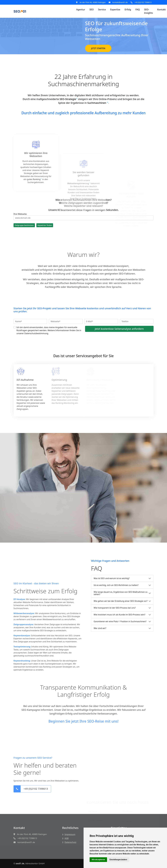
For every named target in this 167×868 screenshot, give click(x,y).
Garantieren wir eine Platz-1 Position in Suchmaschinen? (120, 621)
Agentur (81, 9)
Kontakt (161, 9)
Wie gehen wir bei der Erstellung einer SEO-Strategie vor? (121, 601)
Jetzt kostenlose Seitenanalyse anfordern (119, 329)
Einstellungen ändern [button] (118, 860)
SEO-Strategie (68, 100)
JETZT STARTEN (98, 48)
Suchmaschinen (98, 104)
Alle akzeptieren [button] (98, 860)
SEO (92, 9)
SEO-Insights (148, 11)
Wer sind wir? (100, 628)
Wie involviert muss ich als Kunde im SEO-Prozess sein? (120, 615)
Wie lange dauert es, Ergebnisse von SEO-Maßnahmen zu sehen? (121, 593)
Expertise (115, 9)
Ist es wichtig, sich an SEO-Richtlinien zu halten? (116, 585)
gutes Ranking (34, 221)
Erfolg (128, 9)
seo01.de (20, 863)
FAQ (138, 9)
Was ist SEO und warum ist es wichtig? (112, 578)
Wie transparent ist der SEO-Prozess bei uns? (115, 608)
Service (102, 9)
